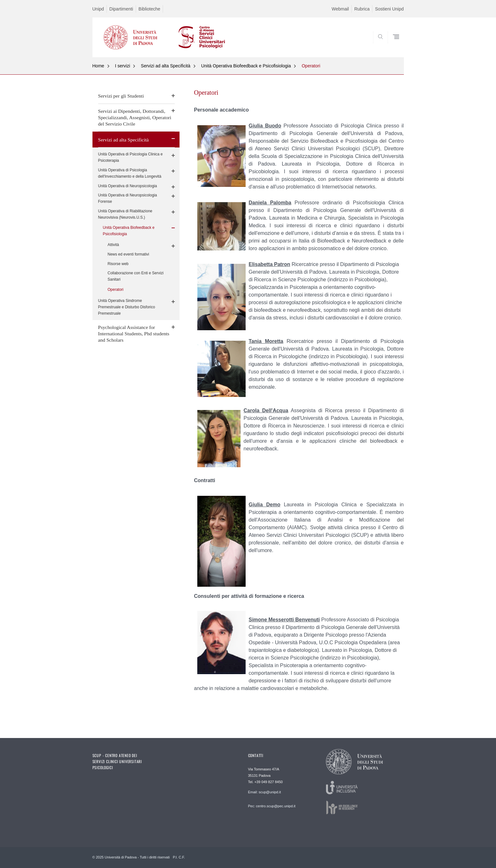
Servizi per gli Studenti (121, 96)
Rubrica (362, 9)
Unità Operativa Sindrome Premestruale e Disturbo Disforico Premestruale (127, 307)
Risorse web (118, 264)
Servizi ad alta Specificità (166, 66)
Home (98, 66)
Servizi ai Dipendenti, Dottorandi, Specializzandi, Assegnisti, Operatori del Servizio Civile (135, 117)
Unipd (98, 9)
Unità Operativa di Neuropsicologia (128, 186)
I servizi (122, 66)
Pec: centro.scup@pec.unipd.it (272, 806)
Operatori (311, 66)
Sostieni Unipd (389, 9)
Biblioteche (149, 9)
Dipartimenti (121, 9)
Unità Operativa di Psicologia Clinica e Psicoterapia (130, 157)
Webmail (340, 9)
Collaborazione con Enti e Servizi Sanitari (136, 276)
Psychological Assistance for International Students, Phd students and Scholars (134, 334)
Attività (113, 245)
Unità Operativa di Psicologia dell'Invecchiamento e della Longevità (130, 173)
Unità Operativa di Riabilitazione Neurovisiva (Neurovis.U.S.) (125, 214)
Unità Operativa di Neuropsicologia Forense (128, 198)
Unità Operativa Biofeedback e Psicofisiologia (246, 66)
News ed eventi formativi (129, 254)
